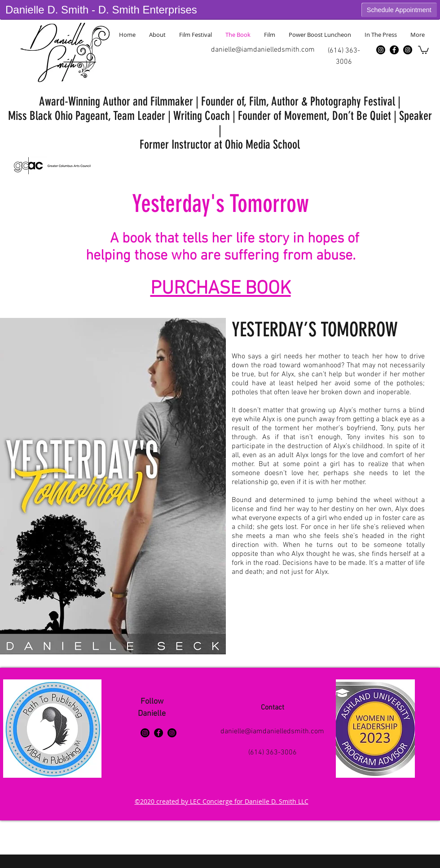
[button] (423, 49)
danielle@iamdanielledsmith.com (263, 50)
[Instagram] (381, 50)
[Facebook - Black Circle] (394, 50)
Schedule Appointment (399, 10)
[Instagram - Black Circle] (408, 50)
